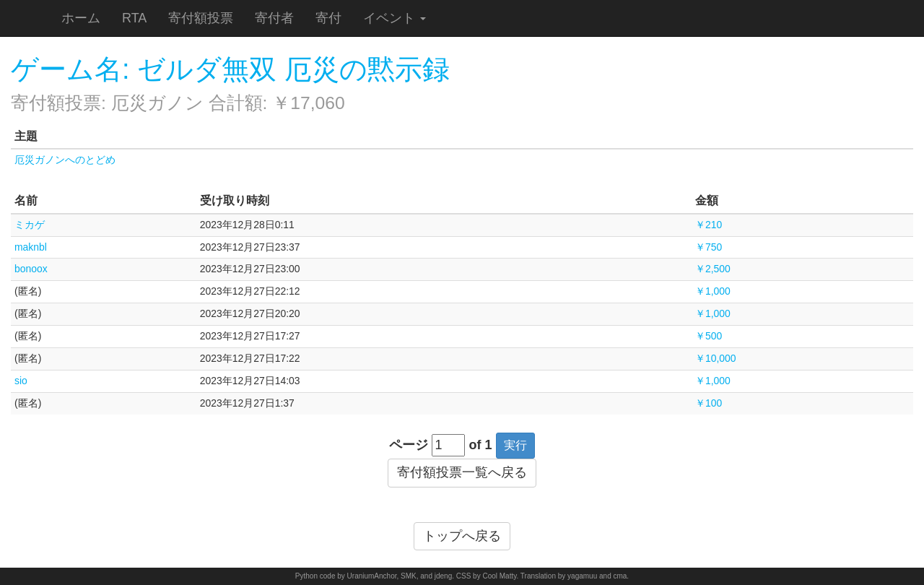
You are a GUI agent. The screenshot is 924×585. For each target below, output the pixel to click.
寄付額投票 (201, 18)
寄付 (328, 18)
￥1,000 (713, 291)
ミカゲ (30, 225)
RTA (134, 18)
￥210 (709, 225)
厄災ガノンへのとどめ (65, 160)
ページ (409, 445)
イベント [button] (395, 18)
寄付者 (274, 18)
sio (21, 381)
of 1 (481, 445)
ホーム (81, 18)
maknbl (31, 247)
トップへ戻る (462, 536)
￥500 (709, 336)
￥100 (709, 403)
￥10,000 (716, 358)
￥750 (709, 247)
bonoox (31, 269)
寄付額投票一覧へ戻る (462, 472)
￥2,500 (713, 269)
